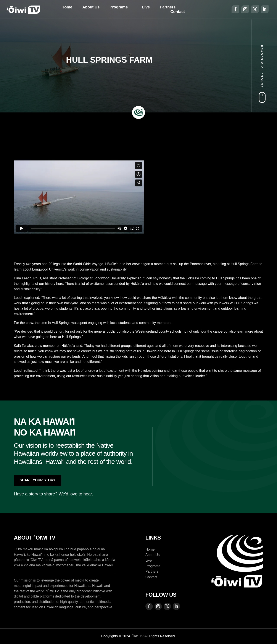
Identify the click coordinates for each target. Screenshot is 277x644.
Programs (119, 7)
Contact (178, 12)
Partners (168, 7)
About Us (91, 7)
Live (146, 7)
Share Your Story (38, 480)
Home (67, 7)
